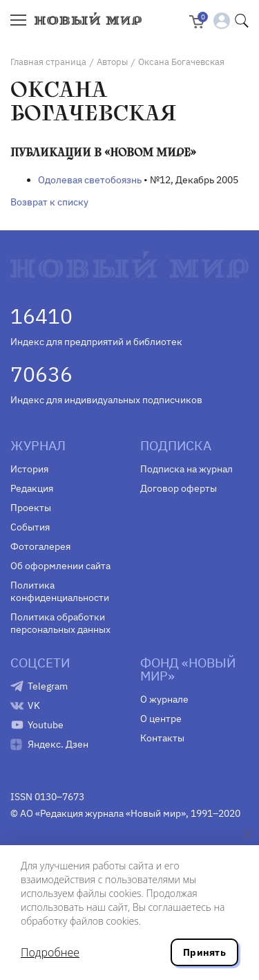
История (29, 469)
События (30, 527)
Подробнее (50, 952)
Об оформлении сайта (60, 566)
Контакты (162, 738)
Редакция (32, 488)
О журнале (164, 699)
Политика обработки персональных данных (60, 623)
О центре (161, 719)
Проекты (31, 508)
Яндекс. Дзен (58, 744)
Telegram (48, 686)
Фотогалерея (40, 546)
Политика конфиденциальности (60, 591)
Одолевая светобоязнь (90, 180)
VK (34, 705)
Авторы (112, 62)
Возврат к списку (49, 202)
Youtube (46, 725)
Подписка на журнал (186, 469)
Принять (204, 952)
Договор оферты (179, 488)
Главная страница (48, 62)
